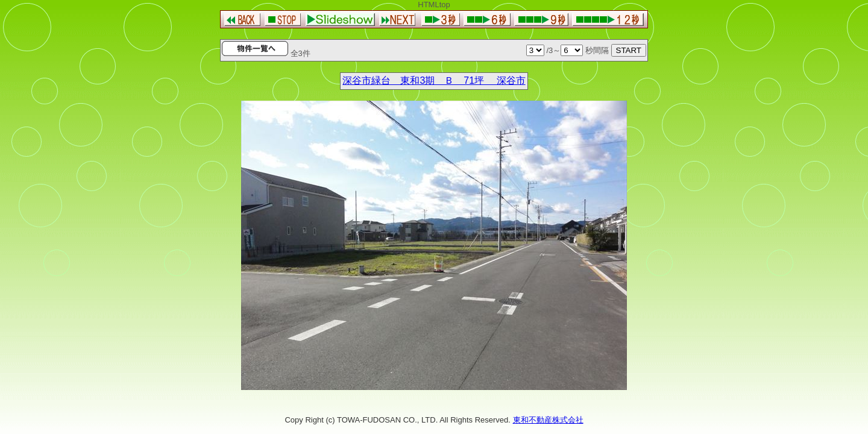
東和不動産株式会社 (548, 420)
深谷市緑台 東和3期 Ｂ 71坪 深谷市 (434, 80)
